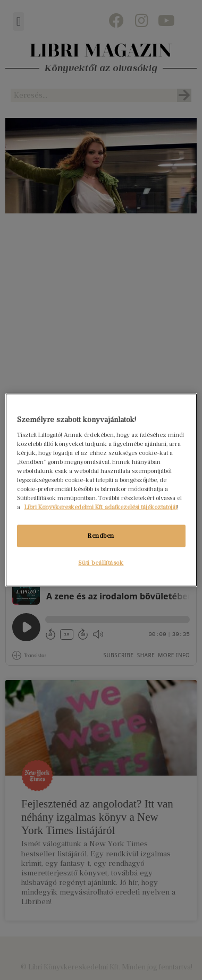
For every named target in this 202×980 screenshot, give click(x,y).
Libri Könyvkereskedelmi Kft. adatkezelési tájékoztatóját (101, 507)
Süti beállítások (101, 563)
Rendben (101, 536)
